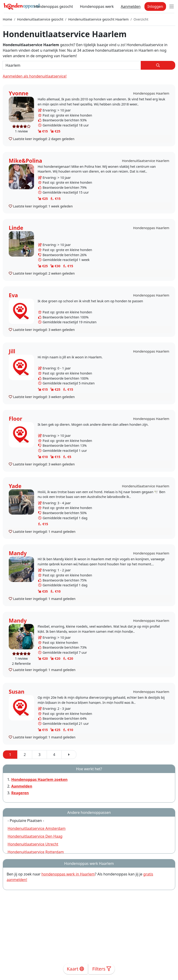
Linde (16, 228)
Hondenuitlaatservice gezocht (40, 19)
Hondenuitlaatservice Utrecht (33, 844)
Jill (12, 351)
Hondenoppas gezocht (54, 6)
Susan (17, 692)
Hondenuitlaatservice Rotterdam (36, 852)
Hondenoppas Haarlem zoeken (39, 779)
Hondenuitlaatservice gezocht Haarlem (99, 19)
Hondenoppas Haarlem (151, 93)
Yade (15, 486)
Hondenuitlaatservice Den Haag (35, 836)
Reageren (20, 793)
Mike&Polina (25, 161)
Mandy (18, 553)
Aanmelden (131, 6)
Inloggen (155, 6)
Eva (13, 295)
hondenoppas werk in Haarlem (68, 874)
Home (7, 19)
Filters (102, 969)
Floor (16, 419)
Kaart (76, 969)
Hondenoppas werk (97, 6)
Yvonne (19, 93)
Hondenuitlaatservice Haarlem (146, 161)
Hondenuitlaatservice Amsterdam (37, 828)
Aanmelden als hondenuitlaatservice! (35, 76)
